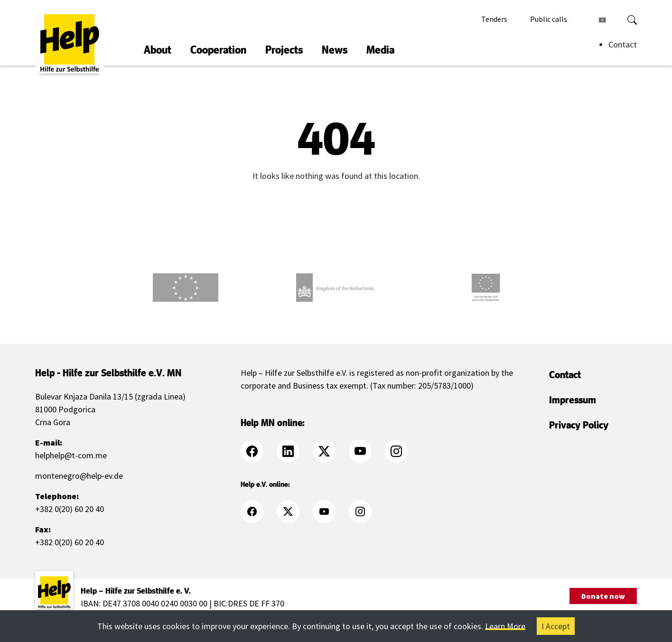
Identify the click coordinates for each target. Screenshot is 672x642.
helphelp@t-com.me (71, 455)
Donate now (603, 596)
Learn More (505, 626)
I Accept (556, 626)
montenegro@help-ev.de (79, 476)
